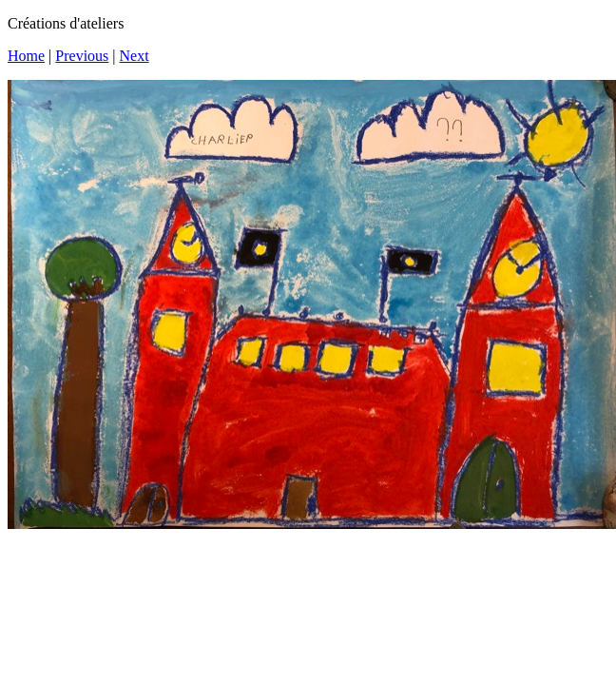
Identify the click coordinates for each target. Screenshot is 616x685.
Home (26, 56)
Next (135, 56)
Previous (82, 56)
